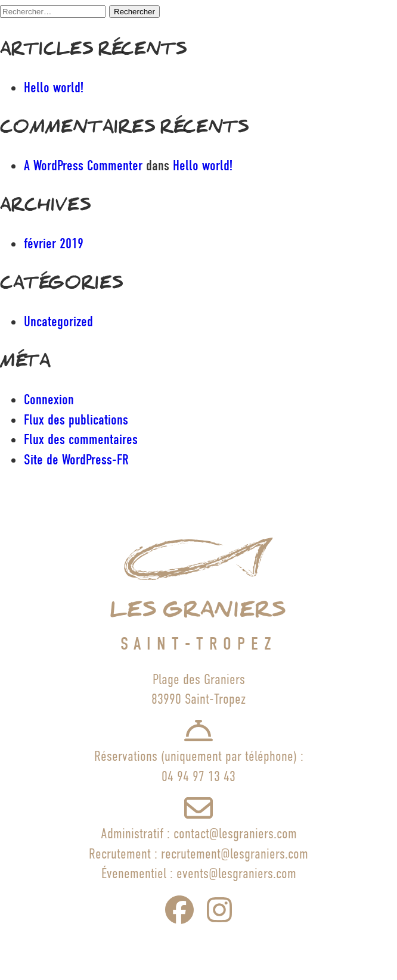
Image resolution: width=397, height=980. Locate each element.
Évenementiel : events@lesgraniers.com (199, 873)
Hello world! (54, 88)
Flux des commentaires (81, 439)
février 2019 (54, 244)
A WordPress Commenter (83, 166)
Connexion (49, 400)
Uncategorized (58, 322)
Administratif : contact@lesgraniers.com (199, 833)
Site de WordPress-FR (76, 460)
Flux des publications (76, 420)
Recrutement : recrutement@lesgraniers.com (199, 853)
